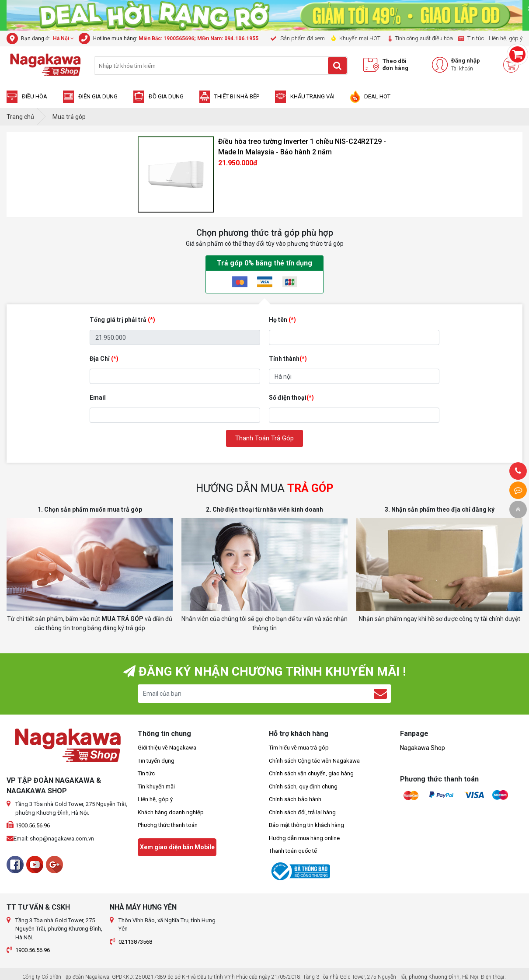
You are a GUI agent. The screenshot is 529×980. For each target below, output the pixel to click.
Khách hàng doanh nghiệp (171, 812)
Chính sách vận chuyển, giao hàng (311, 773)
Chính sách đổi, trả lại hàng (302, 812)
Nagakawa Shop (423, 748)
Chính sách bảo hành (295, 799)
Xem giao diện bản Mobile (177, 847)
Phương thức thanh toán (168, 825)
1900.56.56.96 (33, 825)
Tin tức (146, 773)
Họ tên (282, 320)
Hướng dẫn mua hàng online (304, 838)
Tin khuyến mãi (156, 786)
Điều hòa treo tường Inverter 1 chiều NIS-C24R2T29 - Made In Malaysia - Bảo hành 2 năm (302, 147)
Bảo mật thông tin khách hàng (306, 825)
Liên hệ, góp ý (155, 799)
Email (98, 398)
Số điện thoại (291, 398)
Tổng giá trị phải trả (122, 320)
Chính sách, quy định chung (303, 786)
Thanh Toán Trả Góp (264, 438)
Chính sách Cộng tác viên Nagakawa (314, 761)
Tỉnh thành (288, 359)
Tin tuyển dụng (156, 761)
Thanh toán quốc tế (293, 851)
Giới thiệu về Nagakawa (167, 748)
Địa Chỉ (104, 359)
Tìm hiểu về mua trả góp (299, 748)
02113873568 (135, 942)
